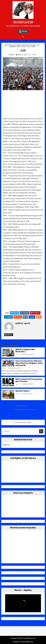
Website (9, 335)
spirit (12, 55)
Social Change (31, 46)
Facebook (25, 313)
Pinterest (35, 313)
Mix (39, 317)
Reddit (18, 317)
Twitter (14, 313)
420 (23, 51)
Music (24, 46)
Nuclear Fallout (22, 391)
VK (25, 317)
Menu (25, 31)
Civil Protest (12, 45)
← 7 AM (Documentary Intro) (23, 409)
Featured (33, 45)
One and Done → (23, 406)
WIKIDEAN (6, 445)
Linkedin (8, 317)
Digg (32, 317)
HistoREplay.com (23, 22)
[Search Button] (23, 37)
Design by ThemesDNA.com (23, 642)
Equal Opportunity (23, 45)
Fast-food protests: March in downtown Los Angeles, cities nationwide (29, 363)
